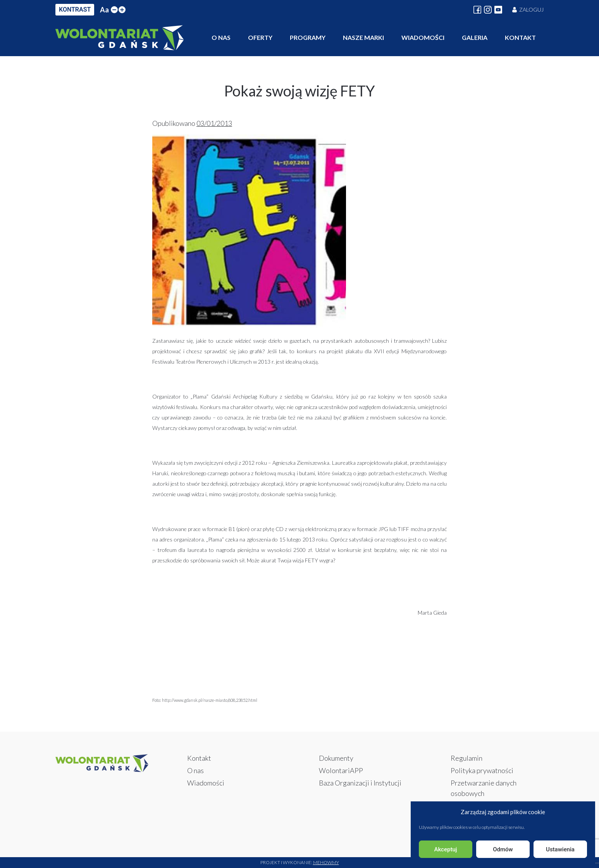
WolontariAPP (341, 770)
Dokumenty (336, 758)
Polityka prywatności (482, 770)
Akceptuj (445, 849)
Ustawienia (560, 849)
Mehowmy (326, 862)
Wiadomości (423, 37)
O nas (221, 37)
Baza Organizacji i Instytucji (360, 783)
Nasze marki (363, 37)
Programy (308, 37)
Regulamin (466, 758)
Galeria (475, 37)
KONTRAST (75, 9)
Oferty (260, 37)
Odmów (503, 849)
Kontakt (520, 37)
